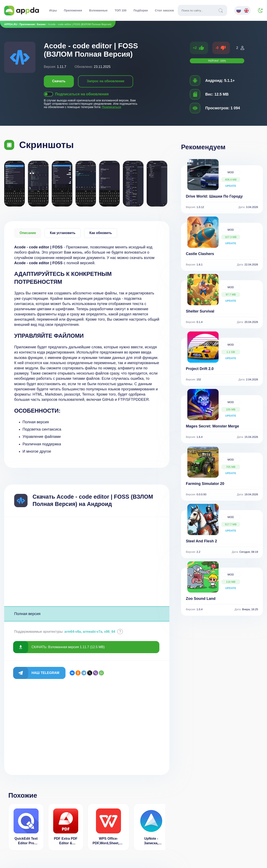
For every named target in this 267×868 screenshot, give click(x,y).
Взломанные (98, 10)
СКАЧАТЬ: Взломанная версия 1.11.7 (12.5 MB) (68, 647)
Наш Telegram (45, 673)
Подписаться (112, 107)
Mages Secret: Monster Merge (212, 426)
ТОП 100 (121, 10)
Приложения (73, 10)
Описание (28, 233)
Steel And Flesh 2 (201, 541)
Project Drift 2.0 (200, 369)
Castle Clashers (200, 254)
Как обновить (101, 233)
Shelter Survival (200, 311)
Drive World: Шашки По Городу (214, 196)
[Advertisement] (87, 562)
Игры (53, 10)
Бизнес (41, 24)
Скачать (59, 81)
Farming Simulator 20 (205, 484)
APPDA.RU (11, 24)
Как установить (63, 233)
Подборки (141, 10)
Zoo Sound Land (201, 599)
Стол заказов (164, 10)
